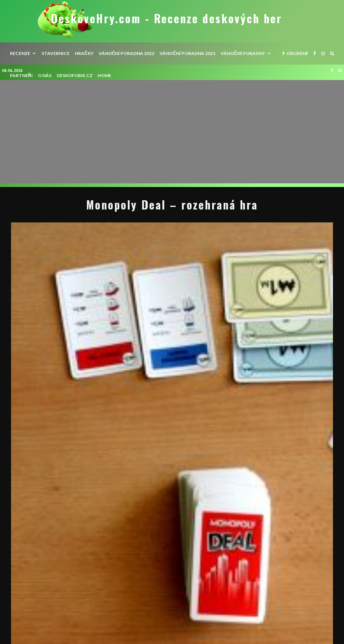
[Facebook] (315, 53)
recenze (20, 53)
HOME (104, 75)
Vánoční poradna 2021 (187, 53)
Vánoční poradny (243, 53)
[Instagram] (323, 53)
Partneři (21, 75)
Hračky (84, 53)
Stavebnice (56, 53)
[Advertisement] (172, 132)
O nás (45, 75)
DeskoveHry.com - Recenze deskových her (166, 18)
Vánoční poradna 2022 (127, 53)
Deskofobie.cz (75, 75)
